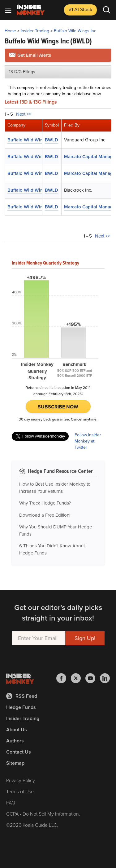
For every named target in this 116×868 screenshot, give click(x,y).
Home (10, 31)
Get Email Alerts (30, 55)
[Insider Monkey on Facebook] (64, 678)
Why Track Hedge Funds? (45, 503)
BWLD (52, 140)
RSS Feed (22, 696)
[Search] (107, 10)
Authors (15, 741)
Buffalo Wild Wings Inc (75, 31)
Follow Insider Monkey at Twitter (88, 441)
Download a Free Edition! (45, 515)
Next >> (24, 114)
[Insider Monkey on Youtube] (93, 678)
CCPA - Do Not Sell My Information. (43, 814)
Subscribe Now (58, 407)
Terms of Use (20, 792)
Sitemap (15, 763)
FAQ (11, 803)
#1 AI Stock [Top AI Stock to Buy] (80, 9)
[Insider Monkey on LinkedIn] (105, 678)
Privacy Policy (21, 780)
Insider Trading (35, 31)
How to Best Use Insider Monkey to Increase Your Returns (55, 488)
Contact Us (19, 752)
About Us (17, 730)
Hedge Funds (21, 707)
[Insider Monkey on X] (78, 678)
